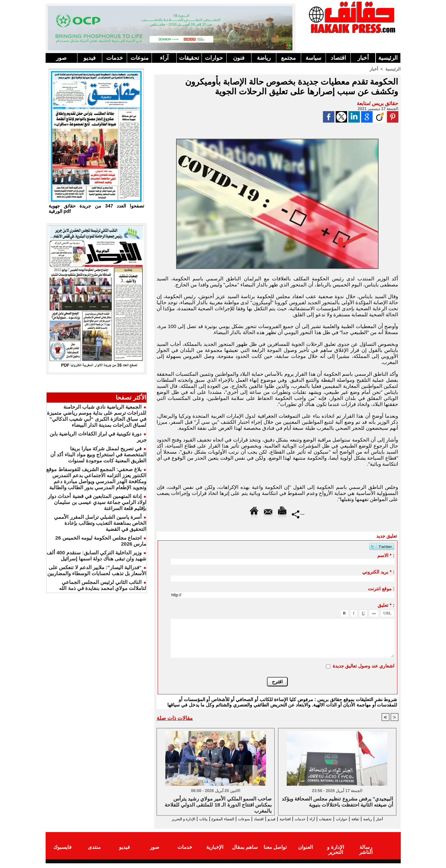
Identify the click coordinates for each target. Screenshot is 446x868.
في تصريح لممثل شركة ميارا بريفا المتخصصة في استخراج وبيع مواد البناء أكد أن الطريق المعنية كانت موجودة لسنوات (98, 454)
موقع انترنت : (381, 588)
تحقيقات (189, 58)
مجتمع (288, 58)
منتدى (94, 852)
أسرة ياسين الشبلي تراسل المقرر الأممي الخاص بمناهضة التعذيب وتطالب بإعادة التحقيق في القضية (100, 523)
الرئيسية (388, 58)
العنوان (305, 852)
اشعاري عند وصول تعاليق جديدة (364, 666)
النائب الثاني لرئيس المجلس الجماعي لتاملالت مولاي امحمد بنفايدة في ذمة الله (103, 585)
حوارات (214, 58)
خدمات (115, 58)
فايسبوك (62, 852)
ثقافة (361, 819)
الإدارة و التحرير (276, 825)
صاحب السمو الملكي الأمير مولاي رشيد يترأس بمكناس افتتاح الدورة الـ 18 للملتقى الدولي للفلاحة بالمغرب (218, 805)
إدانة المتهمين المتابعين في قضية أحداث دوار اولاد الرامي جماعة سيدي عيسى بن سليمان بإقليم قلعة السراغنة (97, 502)
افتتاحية (271, 819)
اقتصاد (338, 58)
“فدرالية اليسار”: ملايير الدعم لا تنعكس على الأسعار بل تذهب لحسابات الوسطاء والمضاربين (97, 570)
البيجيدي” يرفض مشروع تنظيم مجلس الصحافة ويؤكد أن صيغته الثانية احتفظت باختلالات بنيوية (338, 802)
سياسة (313, 58)
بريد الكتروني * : (378, 572)
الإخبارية (215, 852)
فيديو (90, 58)
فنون (239, 58)
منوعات (140, 58)
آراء (164, 58)
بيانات (164, 819)
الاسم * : (386, 555)
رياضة (264, 58)
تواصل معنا (275, 852)
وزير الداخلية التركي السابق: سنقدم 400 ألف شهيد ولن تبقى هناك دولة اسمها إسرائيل (96, 556)
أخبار (363, 58)
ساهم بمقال (245, 852)
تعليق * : (386, 605)
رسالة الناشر (366, 852)
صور (61, 58)
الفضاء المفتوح (189, 819)
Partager (298, 514)
